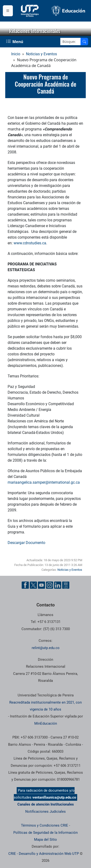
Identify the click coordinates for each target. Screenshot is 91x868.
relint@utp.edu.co (46, 648)
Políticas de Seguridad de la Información (45, 833)
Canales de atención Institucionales (46, 804)
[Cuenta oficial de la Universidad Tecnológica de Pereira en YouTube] (41, 585)
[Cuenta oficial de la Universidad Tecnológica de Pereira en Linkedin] (58, 585)
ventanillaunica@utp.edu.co (54, 797)
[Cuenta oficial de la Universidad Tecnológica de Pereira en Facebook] (25, 585)
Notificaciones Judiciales (45, 812)
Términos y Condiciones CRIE (45, 825)
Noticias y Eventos (41, 54)
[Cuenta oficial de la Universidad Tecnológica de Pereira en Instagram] (50, 585)
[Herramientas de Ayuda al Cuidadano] (66, 585)
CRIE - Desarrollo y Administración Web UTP (44, 854)
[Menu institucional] (8, 11)
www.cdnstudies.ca (30, 243)
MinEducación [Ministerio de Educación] (46, 723)
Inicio (16, 54)
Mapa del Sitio (45, 840)
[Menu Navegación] (15, 42)
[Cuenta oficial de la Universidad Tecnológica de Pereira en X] (33, 585)
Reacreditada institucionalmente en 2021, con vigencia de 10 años (45, 706)
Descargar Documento (26, 543)
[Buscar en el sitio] (84, 42)
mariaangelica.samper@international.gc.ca (44, 482)
